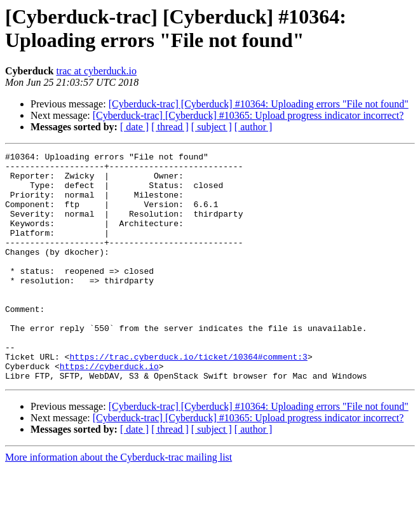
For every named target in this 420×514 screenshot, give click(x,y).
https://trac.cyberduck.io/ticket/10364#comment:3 (188, 398)
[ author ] (254, 127)
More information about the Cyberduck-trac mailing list (119, 503)
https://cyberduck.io (109, 410)
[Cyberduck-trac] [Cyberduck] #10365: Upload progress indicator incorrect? (248, 115)
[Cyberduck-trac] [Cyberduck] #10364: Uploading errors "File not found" (259, 104)
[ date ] (134, 127)
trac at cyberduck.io (96, 71)
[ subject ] (212, 127)
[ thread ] (170, 127)
